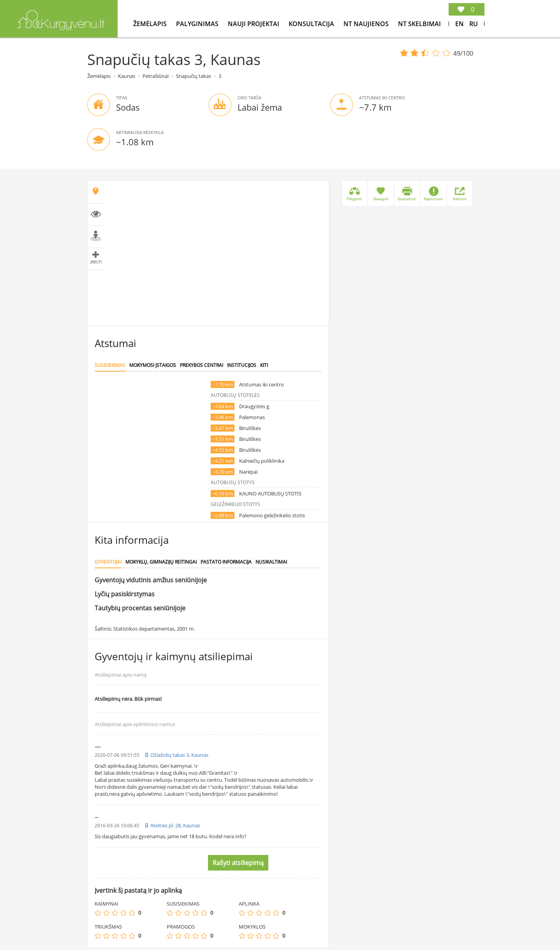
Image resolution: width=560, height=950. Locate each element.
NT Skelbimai (419, 24)
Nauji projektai (254, 24)
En (460, 24)
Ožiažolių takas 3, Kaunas (179, 755)
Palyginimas (198, 24)
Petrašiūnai (156, 76)
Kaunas (127, 76)
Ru (474, 24)
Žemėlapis (151, 24)
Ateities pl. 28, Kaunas (175, 825)
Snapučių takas (194, 76)
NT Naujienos (367, 24)
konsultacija (312, 24)
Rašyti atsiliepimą (238, 863)
